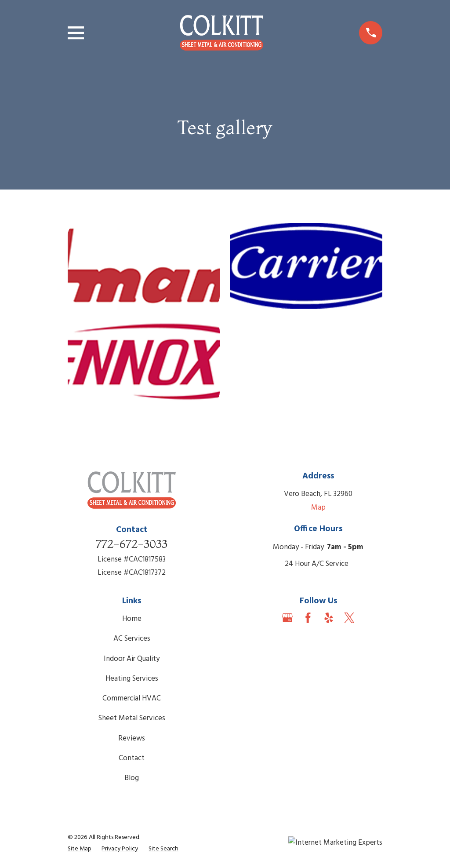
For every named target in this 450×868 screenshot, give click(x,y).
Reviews (132, 739)
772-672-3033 (132, 544)
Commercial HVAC (132, 698)
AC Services (132, 639)
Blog (132, 778)
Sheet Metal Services (132, 718)
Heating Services (132, 679)
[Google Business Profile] (287, 618)
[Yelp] (329, 618)
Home (132, 619)
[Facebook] (308, 618)
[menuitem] (80, 849)
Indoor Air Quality (132, 659)
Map (318, 508)
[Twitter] (349, 618)
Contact (132, 758)
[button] (144, 266)
